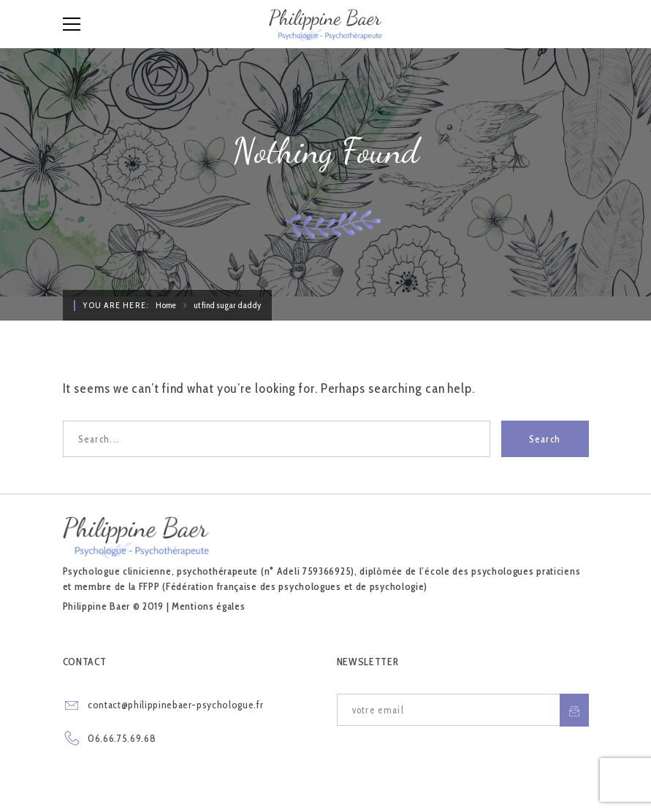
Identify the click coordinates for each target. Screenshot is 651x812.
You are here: (116, 305)
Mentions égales (209, 606)
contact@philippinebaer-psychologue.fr (175, 705)
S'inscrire (574, 710)
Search (545, 439)
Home (166, 305)
